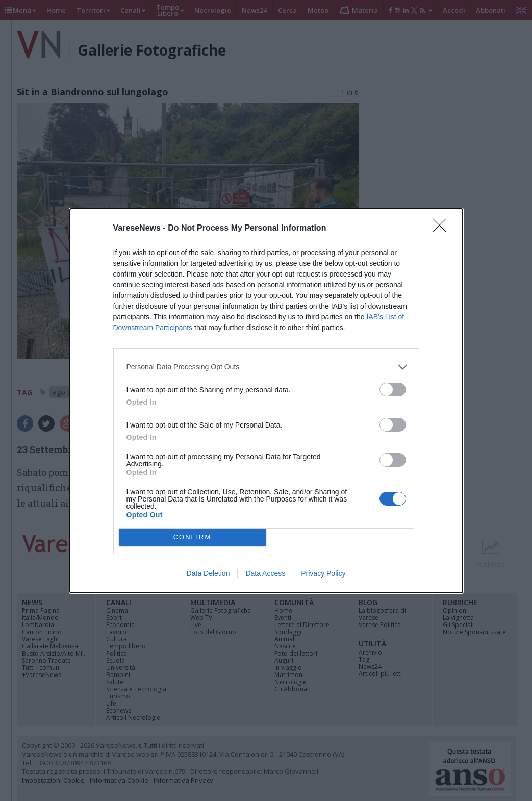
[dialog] (266, 401)
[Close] (443, 229)
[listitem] (266, 367)
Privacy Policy (323, 573)
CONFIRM (193, 537)
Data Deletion (208, 573)
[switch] (393, 390)
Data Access (265, 573)
